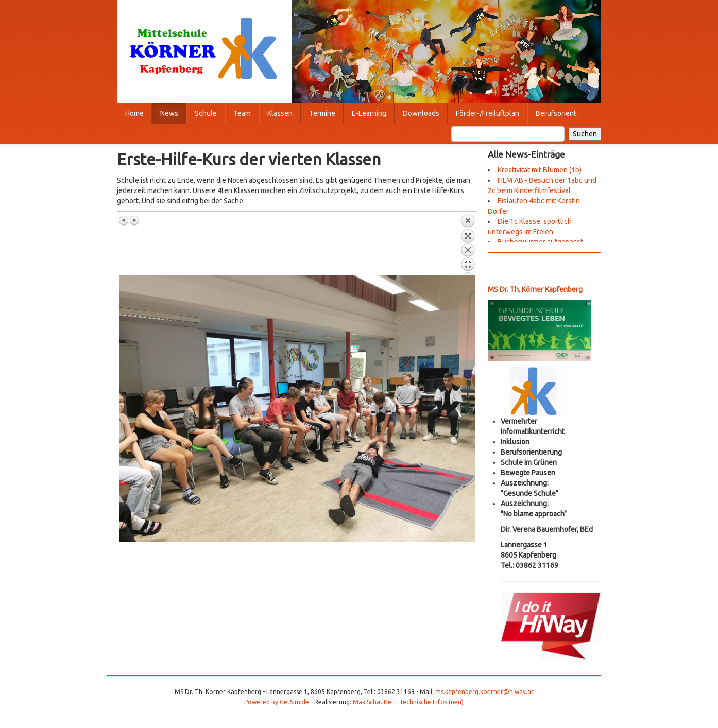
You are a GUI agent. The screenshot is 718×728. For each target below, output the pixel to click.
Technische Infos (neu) (431, 702)
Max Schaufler (373, 702)
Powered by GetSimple (277, 702)
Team (242, 113)
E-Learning (369, 113)
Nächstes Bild (134, 220)
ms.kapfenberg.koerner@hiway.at (484, 692)
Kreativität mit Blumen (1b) (540, 170)
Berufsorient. (557, 113)
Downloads (421, 113)
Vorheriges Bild (124, 220)
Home (134, 113)
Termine (322, 113)
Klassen (280, 113)
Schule (206, 113)
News (169, 113)
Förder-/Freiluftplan (488, 113)
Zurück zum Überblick (468, 244)
